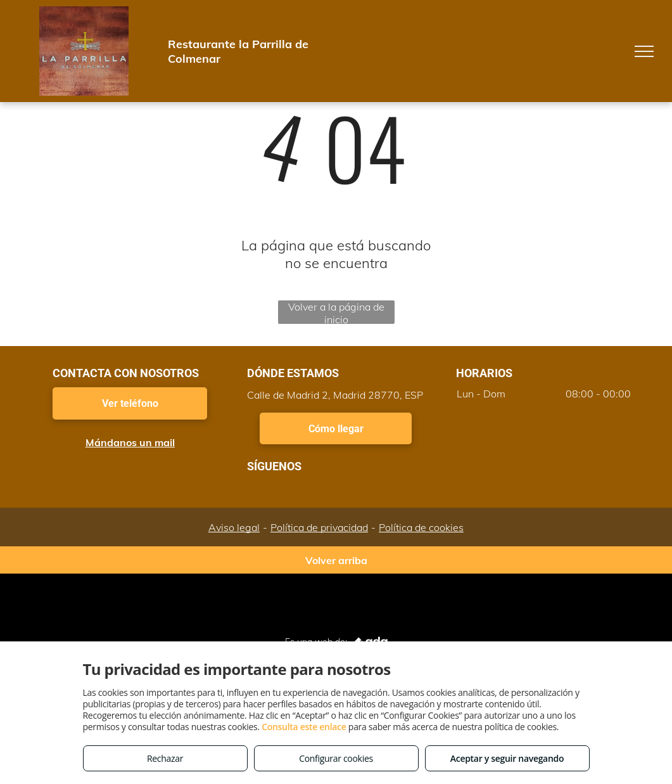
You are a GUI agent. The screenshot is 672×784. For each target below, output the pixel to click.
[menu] (644, 51)
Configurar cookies (336, 758)
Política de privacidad (319, 527)
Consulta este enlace (304, 727)
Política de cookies (421, 527)
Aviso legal (234, 527)
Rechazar (165, 758)
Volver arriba (336, 560)
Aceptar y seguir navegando (507, 758)
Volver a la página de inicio (336, 312)
